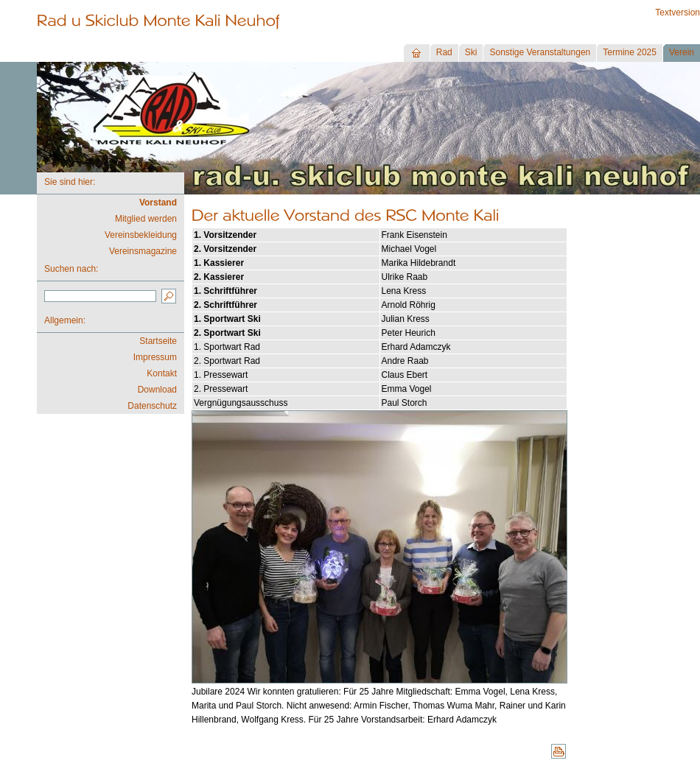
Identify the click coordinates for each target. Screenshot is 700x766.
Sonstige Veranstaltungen (540, 52)
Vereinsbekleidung (141, 235)
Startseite (158, 341)
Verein (682, 52)
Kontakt (162, 373)
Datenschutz (152, 406)
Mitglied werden (146, 219)
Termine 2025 (630, 52)
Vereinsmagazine (143, 251)
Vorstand (158, 203)
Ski (471, 52)
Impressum (155, 357)
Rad (444, 52)
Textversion (678, 13)
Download (157, 390)
